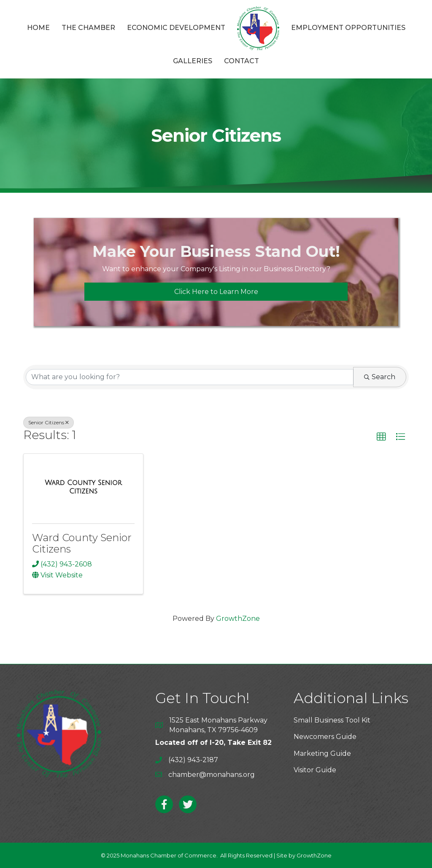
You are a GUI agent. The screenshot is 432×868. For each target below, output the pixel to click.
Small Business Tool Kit (332, 720)
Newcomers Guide (325, 737)
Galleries (193, 61)
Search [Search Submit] (380, 377)
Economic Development (176, 28)
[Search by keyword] (190, 377)
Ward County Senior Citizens (82, 543)
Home (38, 28)
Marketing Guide (322, 753)
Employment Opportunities (348, 28)
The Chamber (88, 28)
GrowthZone (238, 619)
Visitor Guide (315, 770)
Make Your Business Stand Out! (216, 251)
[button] (216, 292)
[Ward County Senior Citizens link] (83, 487)
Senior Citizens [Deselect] (49, 422)
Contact (242, 61)
